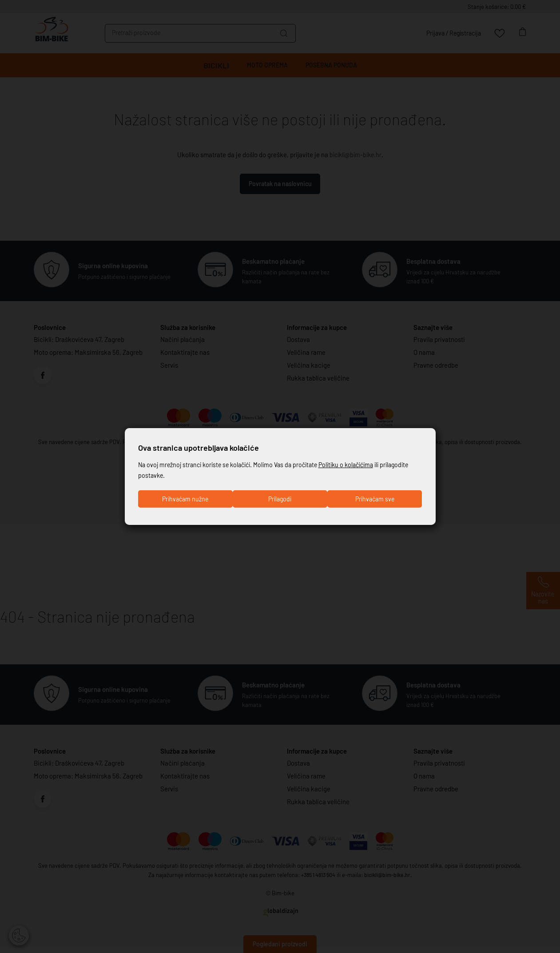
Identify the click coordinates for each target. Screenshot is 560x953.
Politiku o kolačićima (361, 464)
